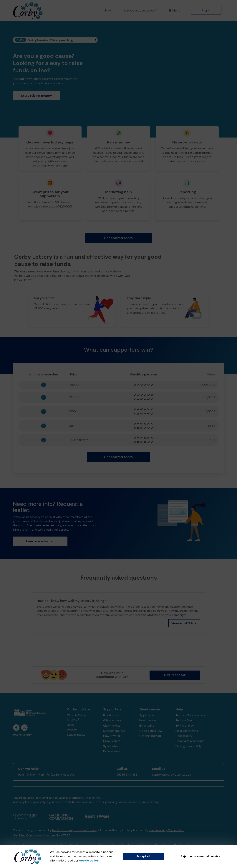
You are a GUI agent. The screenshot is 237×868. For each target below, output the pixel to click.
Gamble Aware (149, 802)
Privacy (72, 730)
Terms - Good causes (190, 715)
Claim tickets (112, 726)
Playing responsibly (188, 746)
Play (108, 10)
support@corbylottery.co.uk (172, 775)
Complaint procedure (190, 741)
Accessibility (184, 736)
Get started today (118, 238)
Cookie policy (76, 735)
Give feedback (175, 675)
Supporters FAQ (114, 731)
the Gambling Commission (167, 830)
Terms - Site (184, 720)
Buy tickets (111, 715)
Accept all (143, 856)
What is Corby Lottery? (77, 717)
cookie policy (89, 860)
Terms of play (185, 726)
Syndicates (111, 746)
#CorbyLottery (22, 735)
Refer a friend (112, 751)
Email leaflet (147, 726)
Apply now (147, 715)
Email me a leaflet (40, 541)
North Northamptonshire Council (74, 830)
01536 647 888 (127, 775)
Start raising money (36, 96)
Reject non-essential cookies (200, 856)
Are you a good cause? (140, 10)
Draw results (112, 741)
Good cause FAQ (151, 731)
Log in (206, 10)
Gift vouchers (112, 720)
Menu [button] (174, 10)
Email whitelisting (187, 731)
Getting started (150, 736)
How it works (112, 736)
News (71, 725)
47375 (66, 835)
